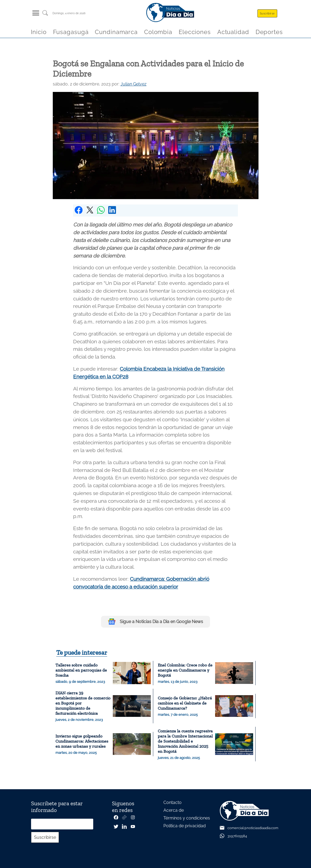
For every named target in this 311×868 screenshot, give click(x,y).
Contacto (173, 802)
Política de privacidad (185, 826)
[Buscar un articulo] (45, 15)
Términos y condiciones (187, 818)
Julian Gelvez (134, 84)
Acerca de (174, 810)
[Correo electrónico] (62, 824)
